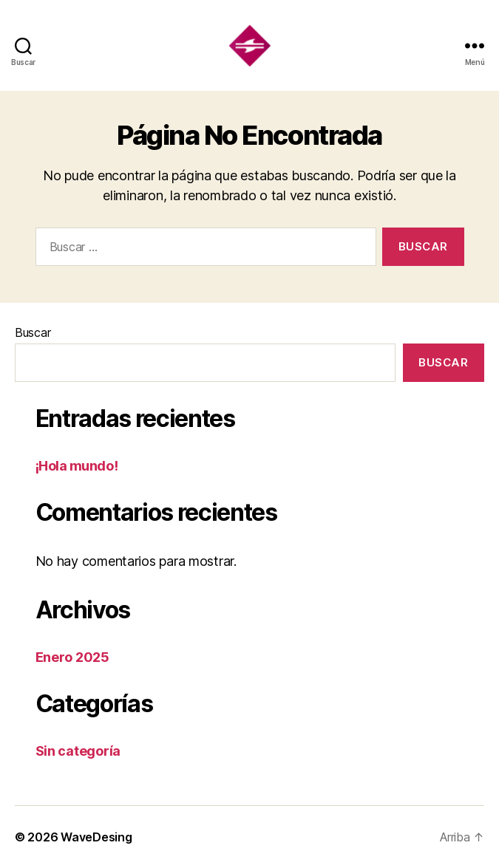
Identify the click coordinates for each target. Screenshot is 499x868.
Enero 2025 (72, 657)
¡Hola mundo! (77, 466)
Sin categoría (78, 751)
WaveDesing (96, 837)
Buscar (33, 332)
